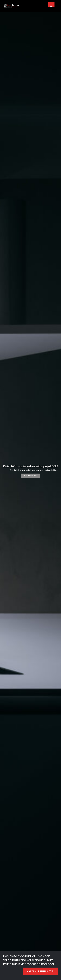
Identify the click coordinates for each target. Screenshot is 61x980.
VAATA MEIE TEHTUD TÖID (40, 971)
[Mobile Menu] (51, 4)
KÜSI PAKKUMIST (30, 476)
